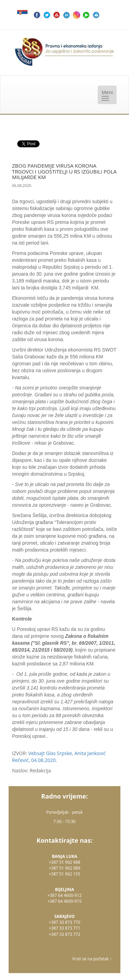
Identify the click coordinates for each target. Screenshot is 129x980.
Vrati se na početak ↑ (92, 959)
